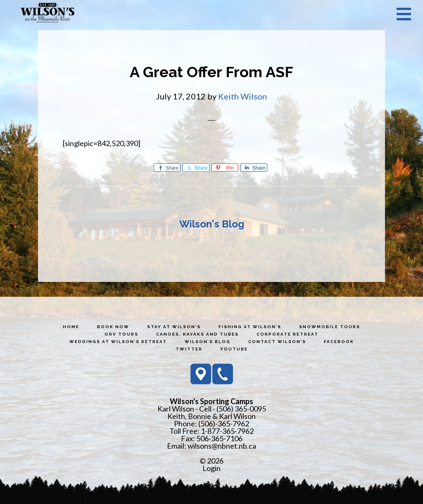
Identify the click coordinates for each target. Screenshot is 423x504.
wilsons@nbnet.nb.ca (222, 446)
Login (211, 468)
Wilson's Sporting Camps (48, 14)
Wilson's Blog (212, 224)
